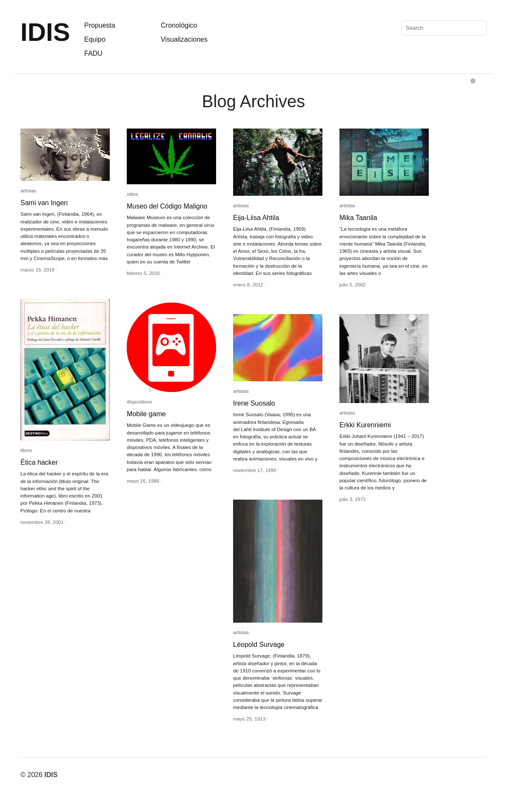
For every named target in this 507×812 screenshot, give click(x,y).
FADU (93, 53)
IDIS (45, 32)
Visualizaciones (184, 39)
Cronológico (179, 25)
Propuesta (100, 25)
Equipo (95, 39)
